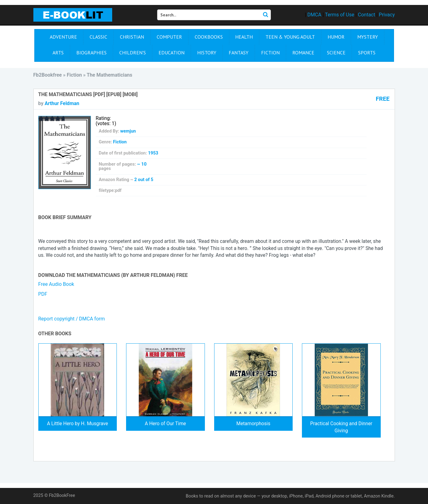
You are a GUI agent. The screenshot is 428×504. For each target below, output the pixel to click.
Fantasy (239, 53)
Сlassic (98, 37)
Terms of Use (339, 15)
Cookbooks (209, 37)
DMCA (314, 15)
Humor (336, 37)
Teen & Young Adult (290, 37)
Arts (58, 53)
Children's (133, 53)
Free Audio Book (56, 284)
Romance (303, 53)
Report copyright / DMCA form (72, 319)
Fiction (270, 53)
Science (336, 53)
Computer (169, 37)
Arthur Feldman (62, 103)
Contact (367, 15)
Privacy (387, 15)
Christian (132, 37)
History (207, 53)
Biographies (91, 53)
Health (244, 37)
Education (172, 53)
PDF (43, 294)
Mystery (368, 37)
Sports (367, 53)
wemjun (128, 131)
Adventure (63, 37)
